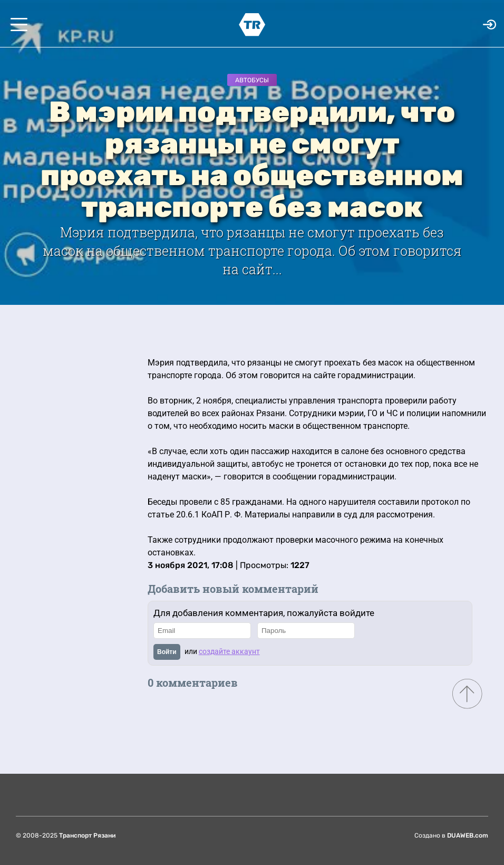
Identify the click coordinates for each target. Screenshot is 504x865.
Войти (167, 652)
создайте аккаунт (229, 651)
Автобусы (252, 80)
